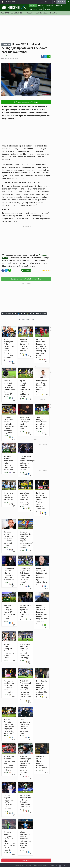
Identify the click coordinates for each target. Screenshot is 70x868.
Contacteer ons (20, 860)
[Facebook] (53, 861)
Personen (33, 9)
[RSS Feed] (53, 864)
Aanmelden (61, 2)
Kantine (40, 6)
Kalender (30, 13)
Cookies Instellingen (34, 862)
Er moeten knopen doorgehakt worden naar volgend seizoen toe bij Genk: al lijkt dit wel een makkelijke (9, 841)
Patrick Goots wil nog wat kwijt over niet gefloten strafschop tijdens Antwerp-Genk (41, 575)
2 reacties (16, 58)
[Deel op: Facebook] (42, 56)
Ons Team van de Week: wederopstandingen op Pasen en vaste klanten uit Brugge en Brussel (27, 463)
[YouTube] (60, 861)
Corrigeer (47, 270)
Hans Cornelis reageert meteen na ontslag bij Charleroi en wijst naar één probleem (42, 688)
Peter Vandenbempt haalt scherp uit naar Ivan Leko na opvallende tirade (25, 727)
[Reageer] (14, 472)
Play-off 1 (8, 314)
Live (41, 9)
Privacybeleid (37, 860)
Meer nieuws (26, 320)
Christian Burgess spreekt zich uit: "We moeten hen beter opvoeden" (8, 802)
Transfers (54, 13)
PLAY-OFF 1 (5, 13)
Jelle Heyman (7, 56)
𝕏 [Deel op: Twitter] (46, 56)
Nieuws (33, 6)
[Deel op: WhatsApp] (49, 56)
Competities (49, 6)
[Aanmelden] (3, 314)
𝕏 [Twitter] (56, 861)
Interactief (48, 9)
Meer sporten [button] (10, 2)
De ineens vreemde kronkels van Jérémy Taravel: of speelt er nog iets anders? (8, 463)
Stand (37, 13)
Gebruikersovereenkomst (17, 862)
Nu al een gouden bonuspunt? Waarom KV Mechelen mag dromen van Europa (9, 612)
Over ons (29, 860)
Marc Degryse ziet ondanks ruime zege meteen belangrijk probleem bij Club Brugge (25, 651)
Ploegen (59, 6)
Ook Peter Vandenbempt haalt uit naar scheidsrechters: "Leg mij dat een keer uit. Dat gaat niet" (10, 727)
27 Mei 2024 (6, 58)
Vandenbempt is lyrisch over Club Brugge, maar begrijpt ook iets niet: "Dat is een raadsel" (25, 575)
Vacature (46, 860)
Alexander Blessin (41, 314)
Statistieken (44, 13)
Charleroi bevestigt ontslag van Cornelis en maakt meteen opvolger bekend (9, 651)
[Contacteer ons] (64, 861)
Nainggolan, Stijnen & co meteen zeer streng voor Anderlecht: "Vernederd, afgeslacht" (8, 539)
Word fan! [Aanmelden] (15, 13)
